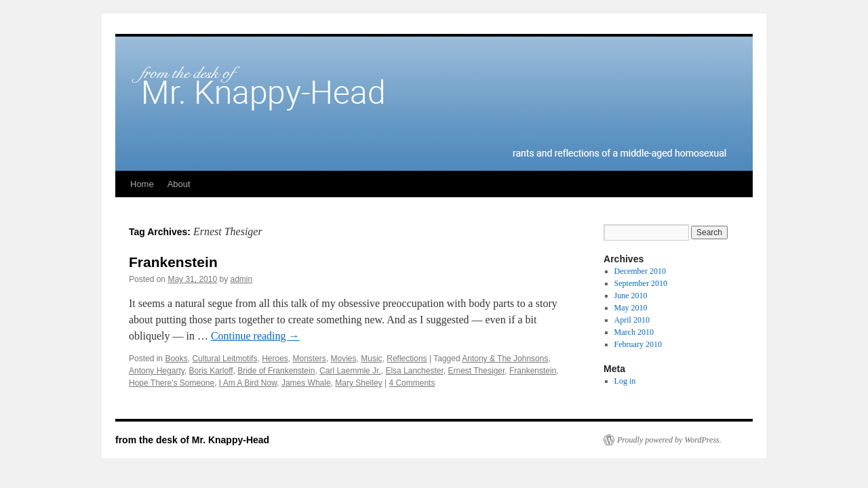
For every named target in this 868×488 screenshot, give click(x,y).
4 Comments (412, 383)
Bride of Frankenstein (276, 371)
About (179, 184)
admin (241, 279)
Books (176, 359)
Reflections (407, 359)
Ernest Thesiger (476, 371)
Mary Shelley (358, 383)
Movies (344, 359)
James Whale (306, 383)
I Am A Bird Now (248, 383)
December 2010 (640, 271)
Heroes (275, 359)
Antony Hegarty (157, 371)
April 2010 (632, 320)
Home (142, 184)
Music (371, 359)
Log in (625, 381)
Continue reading (255, 336)
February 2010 (638, 344)
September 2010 (641, 283)
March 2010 (634, 332)
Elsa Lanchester (414, 371)
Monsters (310, 359)
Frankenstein (173, 262)
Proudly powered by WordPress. (669, 440)
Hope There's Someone (172, 383)
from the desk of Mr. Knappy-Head (192, 440)
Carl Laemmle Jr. (350, 371)
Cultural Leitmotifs (224, 359)
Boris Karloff (211, 371)
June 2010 (631, 296)
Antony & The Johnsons (505, 359)
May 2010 (631, 308)
